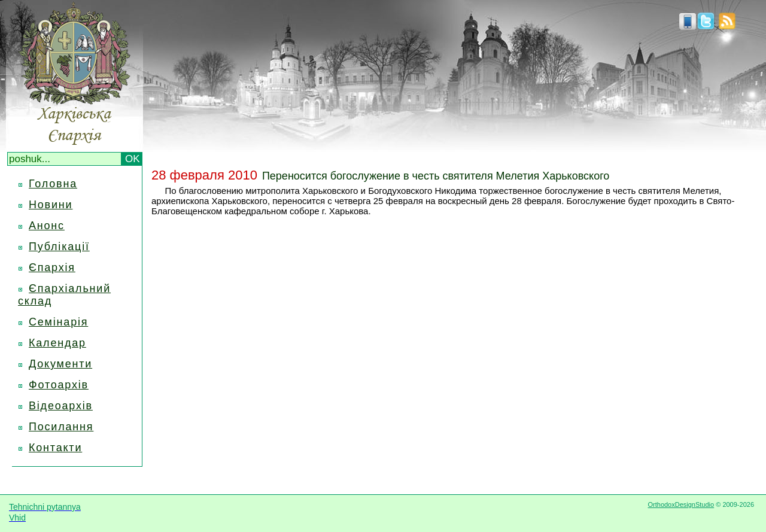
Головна (53, 184)
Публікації (59, 247)
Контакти (55, 448)
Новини (51, 205)
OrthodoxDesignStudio (681, 504)
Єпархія (52, 267)
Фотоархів (59, 385)
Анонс (47, 226)
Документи (60, 364)
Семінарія (58, 322)
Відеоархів (61, 406)
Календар (57, 343)
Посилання (61, 427)
